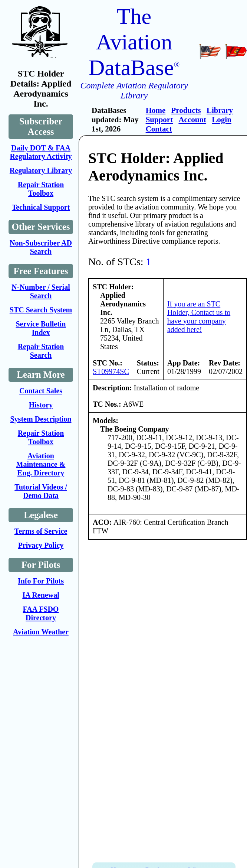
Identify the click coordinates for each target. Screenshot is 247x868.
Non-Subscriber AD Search (41, 247)
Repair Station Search (41, 351)
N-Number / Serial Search (41, 291)
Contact (159, 129)
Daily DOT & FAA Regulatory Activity (41, 152)
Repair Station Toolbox (41, 189)
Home (156, 110)
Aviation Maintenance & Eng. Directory (41, 464)
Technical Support (41, 207)
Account (192, 120)
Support (159, 120)
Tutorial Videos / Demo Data (41, 491)
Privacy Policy (41, 545)
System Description (41, 419)
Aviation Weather (41, 632)
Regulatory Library (41, 170)
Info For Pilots (41, 581)
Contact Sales (41, 391)
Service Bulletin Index (41, 328)
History (41, 405)
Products (186, 110)
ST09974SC (111, 371)
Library (220, 110)
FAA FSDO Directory (41, 613)
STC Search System (41, 310)
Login (222, 120)
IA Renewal (41, 595)
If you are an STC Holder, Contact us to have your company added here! (199, 317)
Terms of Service (41, 531)
